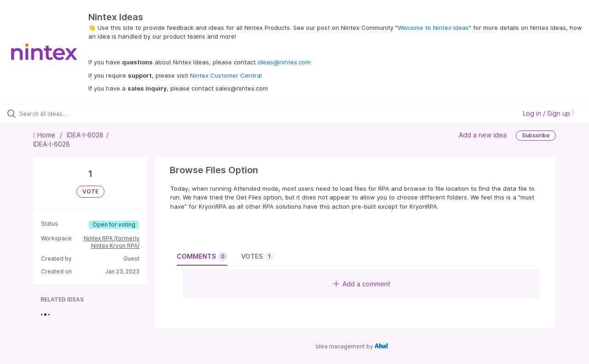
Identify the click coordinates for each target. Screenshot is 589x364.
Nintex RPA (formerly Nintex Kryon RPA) (112, 242)
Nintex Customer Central (226, 75)
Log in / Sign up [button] (549, 113)
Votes (257, 256)
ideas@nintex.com (284, 62)
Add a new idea (483, 135)
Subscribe (536, 135)
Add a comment (362, 284)
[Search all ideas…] (70, 114)
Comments (202, 256)
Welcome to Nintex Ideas (433, 28)
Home (45, 135)
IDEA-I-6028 (85, 135)
